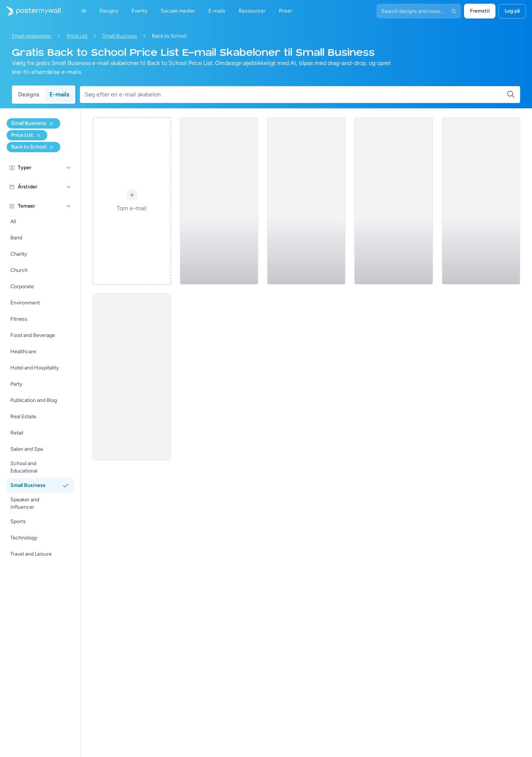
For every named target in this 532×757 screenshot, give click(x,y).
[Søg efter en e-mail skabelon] (296, 95)
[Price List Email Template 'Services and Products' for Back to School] (306, 201)
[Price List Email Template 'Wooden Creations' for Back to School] (132, 377)
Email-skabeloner (32, 36)
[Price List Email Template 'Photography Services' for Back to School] (393, 201)
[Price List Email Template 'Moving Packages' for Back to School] (219, 201)
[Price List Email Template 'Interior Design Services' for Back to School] (481, 201)
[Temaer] (69, 206)
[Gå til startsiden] (30, 11)
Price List (77, 36)
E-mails (59, 94)
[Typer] (69, 168)
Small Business (120, 36)
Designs (29, 94)
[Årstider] (69, 187)
